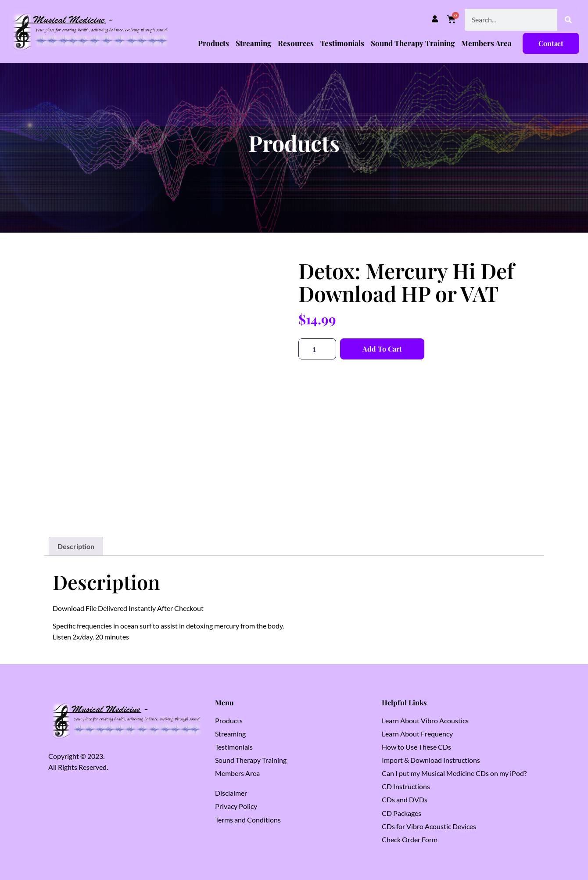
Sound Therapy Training (413, 43)
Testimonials (342, 43)
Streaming (253, 43)
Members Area (486, 43)
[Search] (568, 20)
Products (213, 43)
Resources (296, 43)
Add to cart (382, 349)
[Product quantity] (317, 349)
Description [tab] (76, 546)
